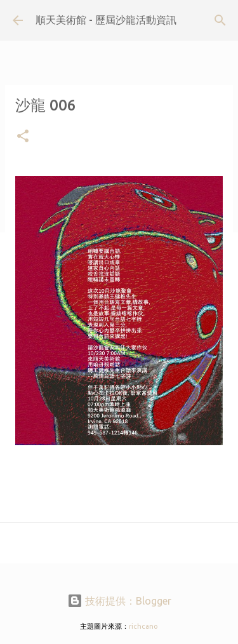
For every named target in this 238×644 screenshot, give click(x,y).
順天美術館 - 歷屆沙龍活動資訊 (106, 20)
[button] (23, 137)
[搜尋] (220, 20)
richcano (143, 626)
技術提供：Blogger (119, 601)
